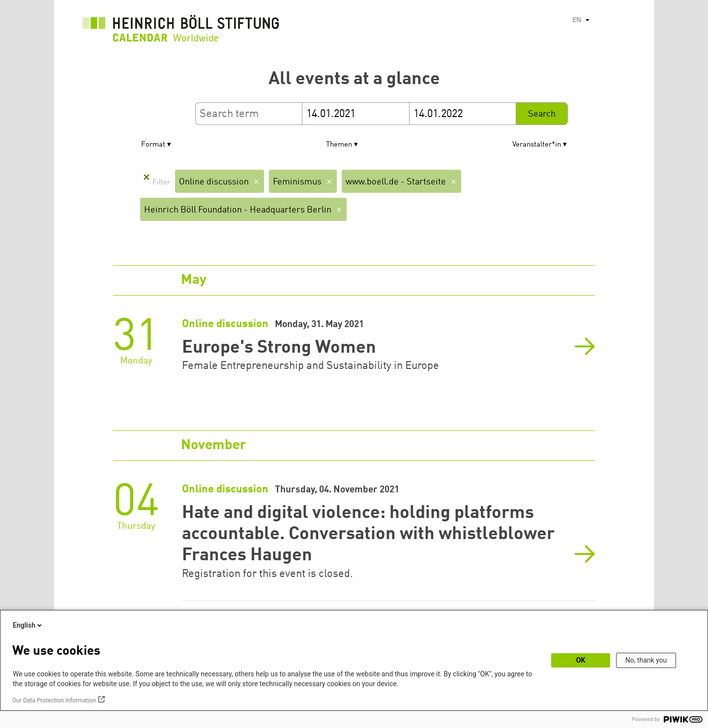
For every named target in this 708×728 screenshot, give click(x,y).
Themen (339, 145)
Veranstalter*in (537, 145)
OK (581, 660)
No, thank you (646, 660)
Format (153, 145)
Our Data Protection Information (54, 700)
